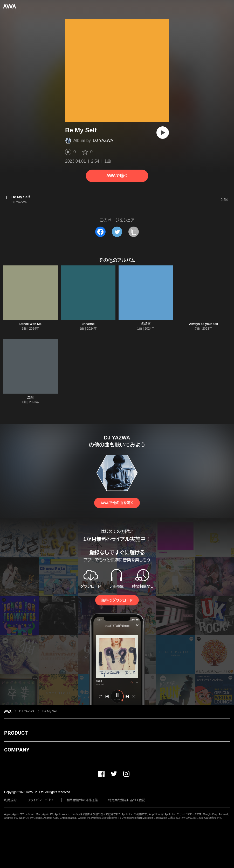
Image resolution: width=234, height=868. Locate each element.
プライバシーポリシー (42, 800)
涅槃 (30, 397)
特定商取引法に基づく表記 (127, 800)
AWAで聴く (117, 176)
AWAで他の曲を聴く (117, 503)
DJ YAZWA (103, 140)
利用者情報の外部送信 (82, 800)
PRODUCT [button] (16, 733)
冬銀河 (146, 324)
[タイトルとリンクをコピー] (134, 232)
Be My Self (50, 711)
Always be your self (204, 324)
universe (88, 324)
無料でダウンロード (117, 600)
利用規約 (10, 800)
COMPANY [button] (17, 750)
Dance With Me (30, 324)
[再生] (163, 133)
